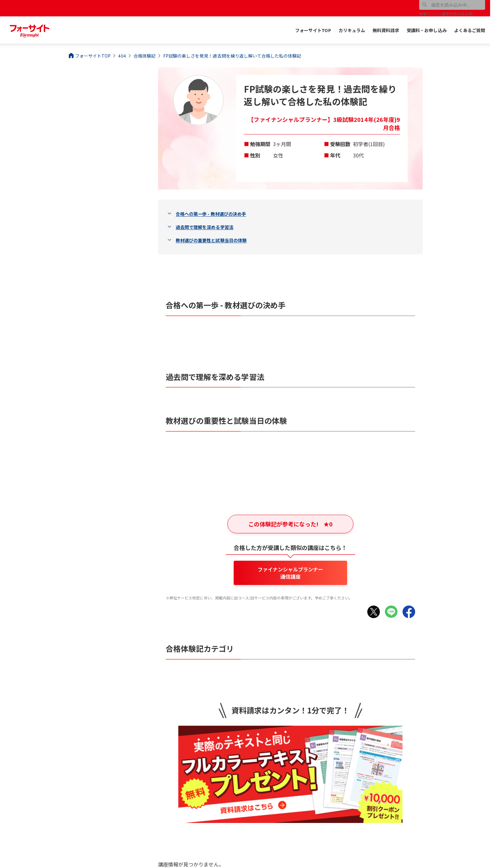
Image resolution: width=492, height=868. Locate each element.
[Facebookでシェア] (409, 612)
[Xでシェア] (374, 612)
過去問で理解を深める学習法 (205, 227)
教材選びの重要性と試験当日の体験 (211, 240)
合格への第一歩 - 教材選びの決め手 (211, 214)
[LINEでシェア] (391, 612)
